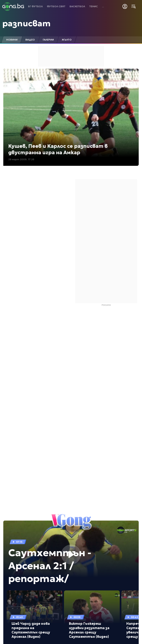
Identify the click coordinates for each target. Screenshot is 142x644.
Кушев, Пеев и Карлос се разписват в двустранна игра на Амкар (58, 149)
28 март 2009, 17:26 (21, 159)
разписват (26, 23)
